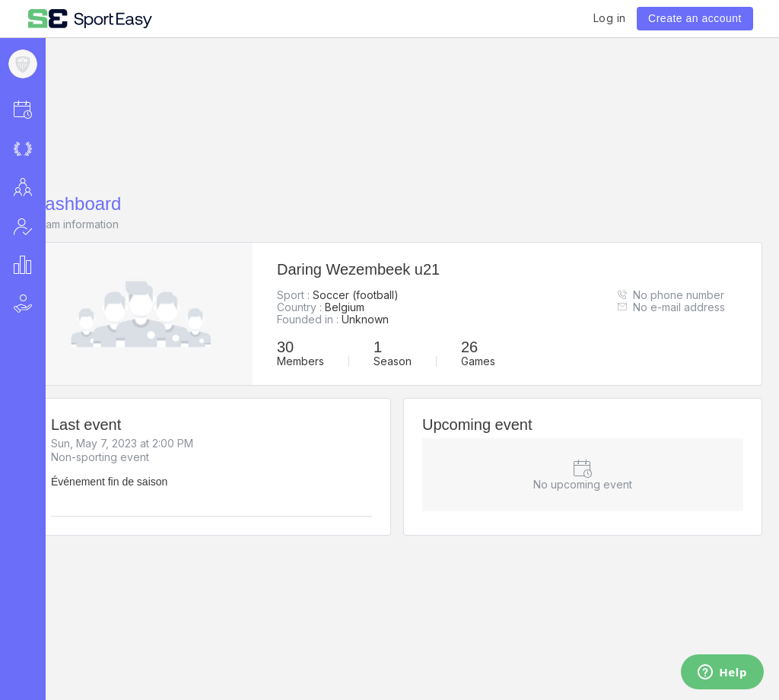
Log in (610, 18)
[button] (43, 109)
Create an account (695, 18)
